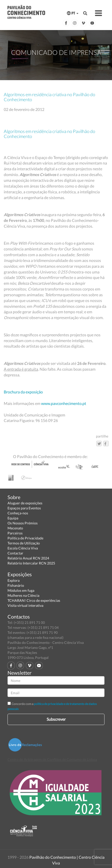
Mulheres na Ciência (23, 595)
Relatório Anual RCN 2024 (28, 558)
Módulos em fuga (21, 590)
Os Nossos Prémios (23, 523)
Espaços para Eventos (24, 508)
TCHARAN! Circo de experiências (34, 600)
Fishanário (16, 585)
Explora (14, 580)
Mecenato (15, 528)
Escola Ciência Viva (23, 548)
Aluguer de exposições (25, 503)
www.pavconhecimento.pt (64, 403)
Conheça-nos (18, 513)
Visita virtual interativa (25, 605)
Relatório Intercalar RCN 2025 (31, 563)
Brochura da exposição (23, 392)
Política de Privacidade (25, 538)
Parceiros (15, 533)
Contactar (15, 553)
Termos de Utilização (24, 543)
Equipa (13, 518)
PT (73, 13)
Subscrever (56, 719)
